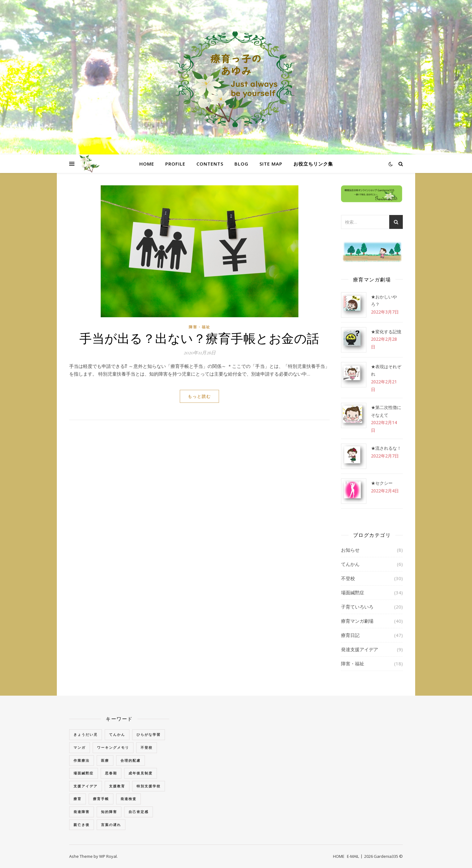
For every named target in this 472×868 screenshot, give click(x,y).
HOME (147, 164)
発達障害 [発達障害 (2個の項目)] (82, 812)
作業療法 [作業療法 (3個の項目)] (82, 760)
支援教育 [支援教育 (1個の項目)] (117, 786)
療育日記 (350, 635)
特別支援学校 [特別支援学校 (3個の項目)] (149, 786)
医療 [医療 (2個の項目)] (105, 760)
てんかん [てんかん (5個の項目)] (117, 734)
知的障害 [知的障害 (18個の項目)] (109, 812)
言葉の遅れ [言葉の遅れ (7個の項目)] (111, 825)
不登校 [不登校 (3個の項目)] (147, 747)
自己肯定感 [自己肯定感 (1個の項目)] (139, 812)
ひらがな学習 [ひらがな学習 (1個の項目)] (149, 734)
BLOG (241, 164)
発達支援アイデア (360, 649)
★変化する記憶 (386, 332)
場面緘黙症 (353, 592)
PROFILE (175, 164)
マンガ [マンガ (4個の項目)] (80, 747)
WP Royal (108, 856)
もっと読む (199, 396)
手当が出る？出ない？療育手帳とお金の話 (199, 338)
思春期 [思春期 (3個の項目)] (111, 773)
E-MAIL (353, 856)
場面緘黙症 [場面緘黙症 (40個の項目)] (84, 773)
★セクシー (382, 483)
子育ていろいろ (357, 607)
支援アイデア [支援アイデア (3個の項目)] (86, 786)
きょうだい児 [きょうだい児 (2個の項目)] (86, 734)
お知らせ (350, 550)
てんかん (350, 564)
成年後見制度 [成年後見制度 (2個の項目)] (141, 773)
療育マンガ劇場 (357, 621)
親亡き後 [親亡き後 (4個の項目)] (82, 825)
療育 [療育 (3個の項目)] (78, 799)
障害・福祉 (200, 327)
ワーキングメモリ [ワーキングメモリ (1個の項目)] (113, 747)
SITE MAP (271, 164)
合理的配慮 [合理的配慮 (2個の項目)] (131, 760)
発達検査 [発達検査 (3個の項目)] (129, 799)
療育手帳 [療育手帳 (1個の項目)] (101, 799)
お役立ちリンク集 (313, 164)
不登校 (348, 578)
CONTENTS (210, 164)
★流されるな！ (386, 448)
